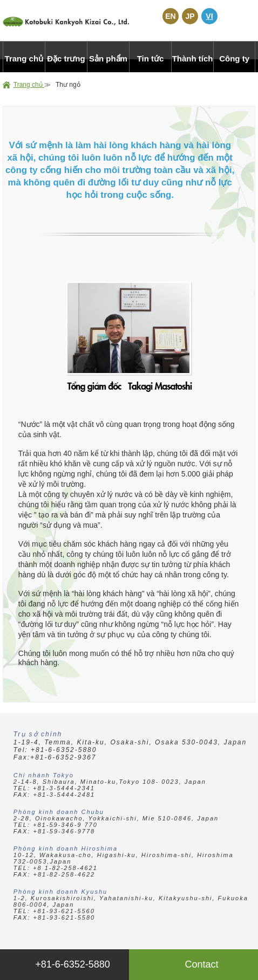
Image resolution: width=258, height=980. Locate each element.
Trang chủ (29, 85)
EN (170, 16)
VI (209, 16)
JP (190, 16)
